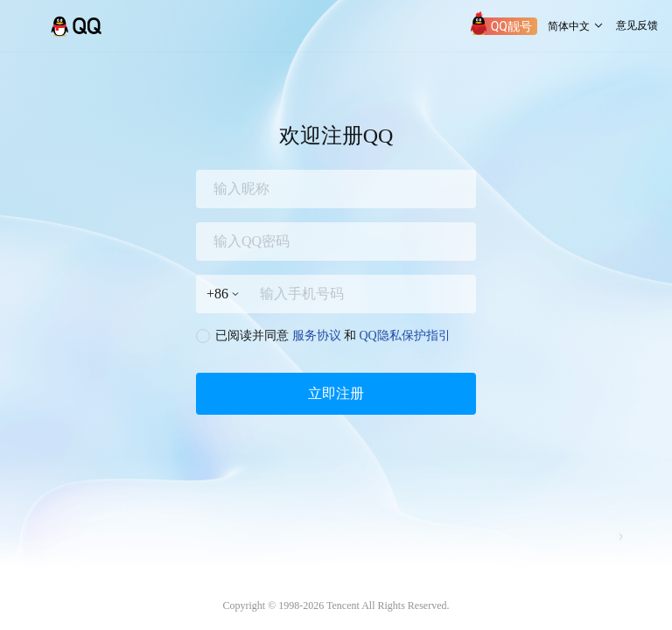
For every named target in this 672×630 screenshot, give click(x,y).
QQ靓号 (511, 26)
